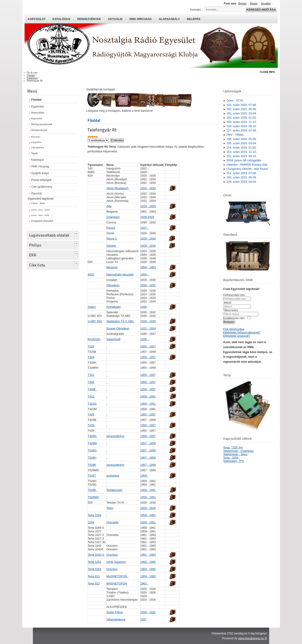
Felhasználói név (234, 295)
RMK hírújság (141, 19)
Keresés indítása (261, 10)
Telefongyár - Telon (235, 454)
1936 (144, 307)
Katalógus (61, 19)
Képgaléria (36, 142)
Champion (113, 217)
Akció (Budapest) (118, 188)
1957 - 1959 (148, 443)
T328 (91, 357)
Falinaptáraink (38, 148)
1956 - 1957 (148, 436)
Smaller (266, 3)
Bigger (242, 3)
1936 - (145, 339)
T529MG (93, 497)
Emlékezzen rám (234, 318)
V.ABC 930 (95, 321)
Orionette (112, 522)
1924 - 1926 (148, 206)
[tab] (77, 233)
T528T (92, 476)
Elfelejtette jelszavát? (237, 336)
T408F (92, 389)
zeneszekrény (115, 436)
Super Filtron (115, 612)
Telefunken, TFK (233, 461)
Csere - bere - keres (41, 210)
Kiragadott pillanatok (42, 221)
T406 (91, 382)
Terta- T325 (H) (233, 447)
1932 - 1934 (148, 188)
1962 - (144, 583)
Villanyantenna (116, 619)
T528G (93, 450)
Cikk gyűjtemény (42, 187)
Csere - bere (38, 203)
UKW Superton (116, 562)
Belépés (194, 19)
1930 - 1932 (148, 285)
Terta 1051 (95, 562)
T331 (91, 375)
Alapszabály (169, 19)
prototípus (113, 476)
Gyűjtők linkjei (40, 173)
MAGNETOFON (118, 576)
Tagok (35, 153)
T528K (92, 465)
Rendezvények (89, 19)
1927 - (144, 228)
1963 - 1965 (148, 569)
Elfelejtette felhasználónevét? (242, 332)
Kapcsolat (37, 19)
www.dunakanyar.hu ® (252, 638)
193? (144, 619)
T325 (91, 346)
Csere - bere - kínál (40, 215)
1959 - (145, 274)
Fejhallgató (114, 307)
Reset (254, 3)
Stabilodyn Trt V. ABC (121, 321)
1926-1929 (147, 217)
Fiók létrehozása (234, 329)
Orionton (112, 555)
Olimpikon (113, 285)
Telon (110, 508)
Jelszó (227, 303)
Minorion (112, 267)
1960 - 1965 (148, 562)
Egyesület (38, 106)
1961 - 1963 (148, 555)
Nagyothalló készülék (120, 274)
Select (92, 307)
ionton (112, 569)
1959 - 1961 (148, 396)
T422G (93, 404)
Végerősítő (113, 339)
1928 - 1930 (148, 239)
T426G (93, 436)
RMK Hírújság (40, 166)
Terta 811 (94, 576)
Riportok (37, 193)
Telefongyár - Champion (238, 451)
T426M (93, 443)
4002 (91, 274)
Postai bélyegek (41, 180)
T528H (92, 458)
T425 (91, 414)
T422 (91, 396)
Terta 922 (94, 583)
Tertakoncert (114, 490)
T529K (92, 490)
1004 (91, 522)
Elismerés (36, 137)
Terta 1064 (95, 569)
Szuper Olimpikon (118, 328)
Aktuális (115, 19)
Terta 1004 (95, 515)
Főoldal (36, 100)
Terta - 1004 (231, 458)
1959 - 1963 (148, 267)
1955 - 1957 (148, 346)
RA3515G (94, 339)
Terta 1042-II (96, 555)
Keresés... (197, 10)
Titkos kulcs (230, 310)
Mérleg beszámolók (42, 124)
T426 (91, 425)
